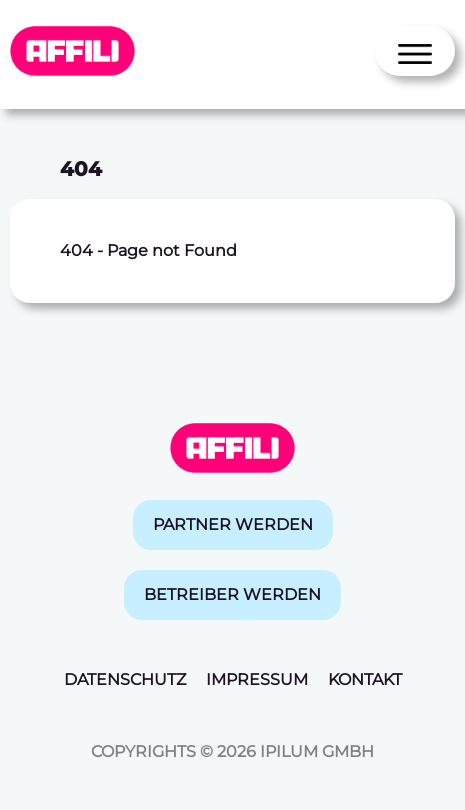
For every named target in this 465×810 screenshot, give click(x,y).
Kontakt (365, 679)
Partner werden (233, 524)
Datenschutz (125, 679)
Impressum (257, 679)
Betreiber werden (232, 594)
